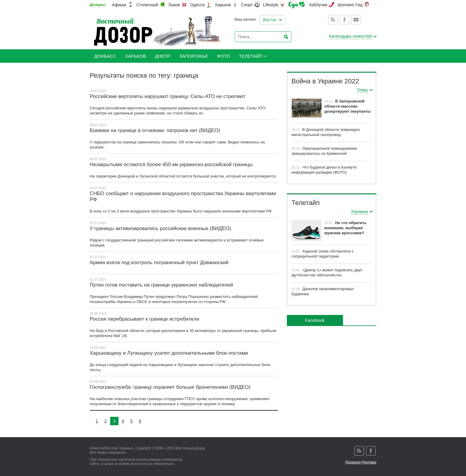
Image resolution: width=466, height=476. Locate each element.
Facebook (344, 20)
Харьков (223, 5)
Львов (174, 5)
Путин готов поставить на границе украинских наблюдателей (162, 285)
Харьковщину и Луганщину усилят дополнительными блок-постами (169, 353)
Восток (270, 20)
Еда (297, 5)
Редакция (353, 462)
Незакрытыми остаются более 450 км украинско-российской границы (171, 164)
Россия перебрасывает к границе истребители (144, 319)
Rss (333, 20)
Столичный (147, 5)
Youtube (356, 20)
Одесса (197, 5)
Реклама (369, 462)
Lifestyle (271, 5)
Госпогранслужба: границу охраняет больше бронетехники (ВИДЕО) (170, 387)
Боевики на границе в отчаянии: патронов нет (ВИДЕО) (155, 130)
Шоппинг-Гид (350, 5)
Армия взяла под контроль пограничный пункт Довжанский (159, 263)
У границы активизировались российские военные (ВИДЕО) (160, 228)
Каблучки (319, 5)
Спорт (247, 5)
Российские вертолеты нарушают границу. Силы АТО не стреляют (168, 96)
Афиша (119, 5)
